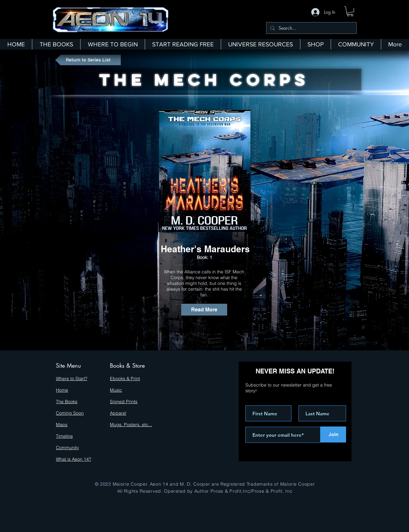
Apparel (118, 413)
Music (116, 390)
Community (67, 448)
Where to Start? (72, 379)
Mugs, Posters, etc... (131, 425)
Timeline (64, 436)
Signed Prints (124, 402)
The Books (67, 402)
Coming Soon (70, 413)
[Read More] (204, 310)
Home (62, 390)
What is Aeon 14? (73, 459)
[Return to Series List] (88, 60)
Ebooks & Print (125, 379)
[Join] (333, 434)
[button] (350, 11)
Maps (62, 425)
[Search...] (311, 28)
